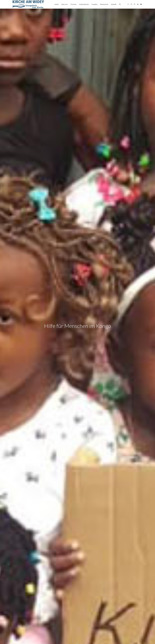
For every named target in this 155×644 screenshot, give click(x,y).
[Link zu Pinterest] (135, 4)
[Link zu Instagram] (131, 4)
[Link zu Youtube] (141, 4)
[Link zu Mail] (138, 4)
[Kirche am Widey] (28, 4)
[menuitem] (57, 4)
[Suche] (120, 4)
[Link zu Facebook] (128, 4)
